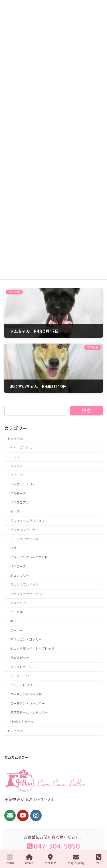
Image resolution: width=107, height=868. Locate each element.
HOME (29, 860)
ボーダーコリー (21, 676)
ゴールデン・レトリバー (28, 703)
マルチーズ (18, 493)
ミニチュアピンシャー (26, 539)
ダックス (17, 466)
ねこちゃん (15, 731)
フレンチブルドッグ (24, 585)
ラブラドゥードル (23, 667)
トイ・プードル (21, 448)
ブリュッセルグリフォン (28, 521)
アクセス (51, 860)
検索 (86, 410)
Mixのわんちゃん (22, 721)
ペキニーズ (18, 566)
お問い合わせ (76, 860)
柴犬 (13, 621)
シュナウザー (20, 575)
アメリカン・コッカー (26, 639)
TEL (99, 860)
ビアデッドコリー (23, 685)
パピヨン (17, 475)
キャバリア (18, 603)
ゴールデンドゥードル (26, 694)
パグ (13, 548)
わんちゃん (15, 438)
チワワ (15, 457)
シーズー (17, 511)
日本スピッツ (20, 658)
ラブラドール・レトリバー (29, 712)
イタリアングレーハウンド (29, 557)
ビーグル (17, 612)
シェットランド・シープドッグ (32, 648)
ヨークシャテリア (23, 484)
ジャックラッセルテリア (28, 594)
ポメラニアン (20, 502)
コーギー (17, 630)
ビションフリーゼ (23, 530)
